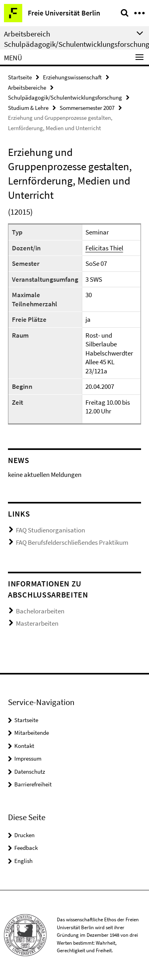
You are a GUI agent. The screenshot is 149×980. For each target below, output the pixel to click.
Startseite (20, 77)
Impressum (28, 758)
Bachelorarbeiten (40, 611)
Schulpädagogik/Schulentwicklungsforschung (65, 97)
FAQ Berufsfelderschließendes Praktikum (72, 542)
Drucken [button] (24, 835)
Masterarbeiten (37, 623)
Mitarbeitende (32, 733)
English (23, 861)
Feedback (26, 848)
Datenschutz (30, 772)
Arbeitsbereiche (27, 87)
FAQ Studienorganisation (50, 530)
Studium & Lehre (28, 108)
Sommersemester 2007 (87, 108)
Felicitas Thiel (104, 248)
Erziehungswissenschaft (72, 77)
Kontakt (24, 746)
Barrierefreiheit (33, 784)
